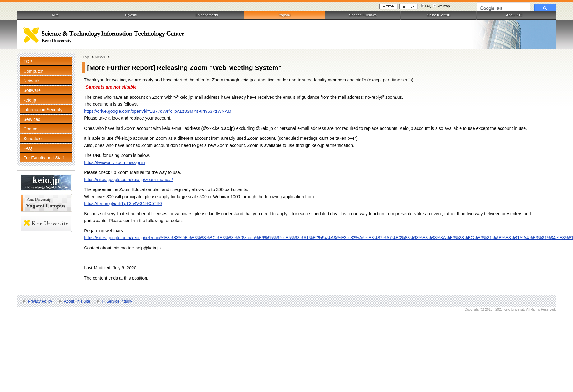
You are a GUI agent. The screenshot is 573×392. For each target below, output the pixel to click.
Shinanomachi (207, 15)
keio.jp (30, 100)
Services (32, 119)
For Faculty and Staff (44, 158)
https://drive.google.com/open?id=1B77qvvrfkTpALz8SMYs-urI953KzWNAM (158, 111)
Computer (33, 71)
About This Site (77, 301)
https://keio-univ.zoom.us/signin (114, 162)
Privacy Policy (40, 301)
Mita (55, 15)
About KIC (514, 15)
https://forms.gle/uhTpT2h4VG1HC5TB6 (123, 203)
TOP (28, 62)
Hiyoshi (131, 15)
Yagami (285, 15)
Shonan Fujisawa (363, 15)
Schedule (32, 139)
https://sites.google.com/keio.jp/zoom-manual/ (128, 180)
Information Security (43, 110)
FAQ (428, 6)
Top (86, 57)
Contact (31, 129)
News (100, 57)
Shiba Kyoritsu (438, 15)
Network (31, 81)
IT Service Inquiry (117, 301)
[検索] (503, 8)
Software (32, 90)
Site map (443, 6)
